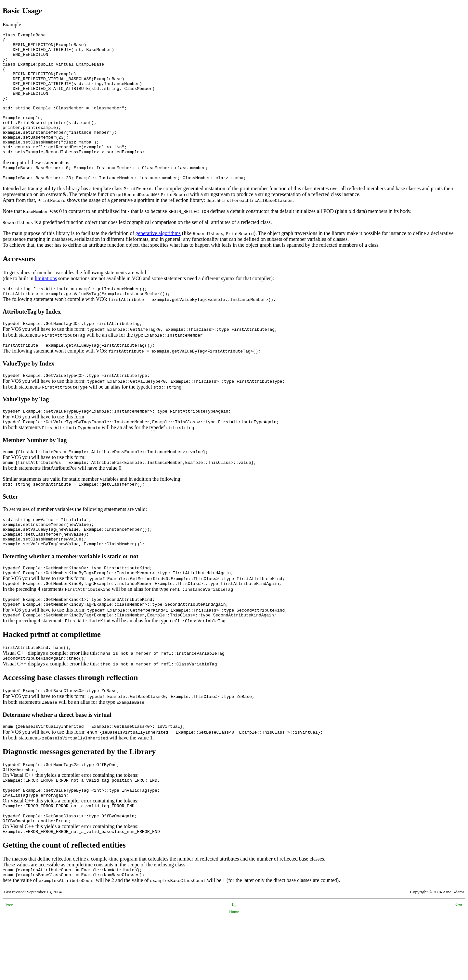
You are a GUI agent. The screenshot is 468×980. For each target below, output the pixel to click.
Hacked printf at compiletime (52, 682)
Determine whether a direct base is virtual (57, 765)
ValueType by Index (28, 394)
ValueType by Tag (26, 430)
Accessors (19, 285)
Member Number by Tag (35, 473)
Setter (10, 533)
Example (12, 25)
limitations (46, 305)
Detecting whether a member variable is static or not (71, 598)
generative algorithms (158, 260)
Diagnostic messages (36, 803)
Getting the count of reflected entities (64, 905)
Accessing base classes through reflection (70, 727)
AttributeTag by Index (32, 340)
